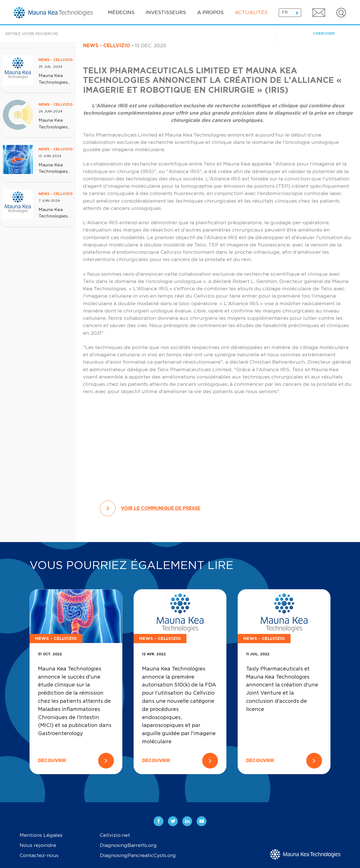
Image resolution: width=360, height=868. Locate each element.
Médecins (121, 13)
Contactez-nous (39, 856)
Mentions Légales (41, 835)
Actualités (251, 13)
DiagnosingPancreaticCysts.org (138, 856)
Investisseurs (166, 13)
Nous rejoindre (38, 846)
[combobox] (290, 13)
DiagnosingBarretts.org (128, 846)
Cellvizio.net (115, 835)
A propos (210, 13)
